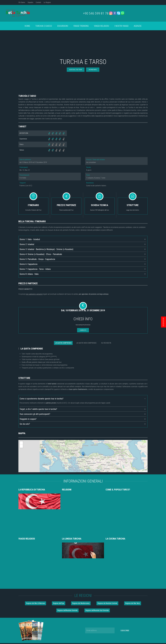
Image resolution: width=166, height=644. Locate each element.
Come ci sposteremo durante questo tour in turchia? (41, 399)
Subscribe (125, 578)
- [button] (21, 446)
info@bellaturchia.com (83, 607)
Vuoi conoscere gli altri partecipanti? (35, 414)
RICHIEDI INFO (93, 70)
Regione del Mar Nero (133, 551)
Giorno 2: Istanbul (27, 244)
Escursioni (63, 26)
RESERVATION (163, 322)
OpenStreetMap (143, 471)
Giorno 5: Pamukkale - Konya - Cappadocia (37, 259)
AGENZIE (138, 26)
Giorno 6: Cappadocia (28, 264)
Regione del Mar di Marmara (36, 551)
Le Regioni (47, 2)
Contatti (38, 2)
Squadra (30, 2)
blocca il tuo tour (76, 70)
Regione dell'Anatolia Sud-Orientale (97, 558)
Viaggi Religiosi (101, 26)
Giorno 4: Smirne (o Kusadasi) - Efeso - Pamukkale (41, 254)
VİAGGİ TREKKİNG (81, 26)
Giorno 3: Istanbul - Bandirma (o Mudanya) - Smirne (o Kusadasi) (46, 249)
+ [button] (21, 443)
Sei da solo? (25, 424)
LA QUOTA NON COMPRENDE (86, 343)
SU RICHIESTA (106, 343)
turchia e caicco (44, 26)
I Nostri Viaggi (121, 26)
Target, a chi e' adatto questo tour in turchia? (38, 409)
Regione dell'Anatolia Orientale (67, 558)
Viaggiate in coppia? (28, 419)
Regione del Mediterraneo (81, 551)
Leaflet (135, 471)
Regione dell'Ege (59, 551)
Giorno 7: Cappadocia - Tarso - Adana (35, 269)
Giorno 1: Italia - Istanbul (30, 239)
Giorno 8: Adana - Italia (29, 274)
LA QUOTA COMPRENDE (63, 343)
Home (27, 26)
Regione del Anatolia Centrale (107, 551)
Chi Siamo (22, 2)
